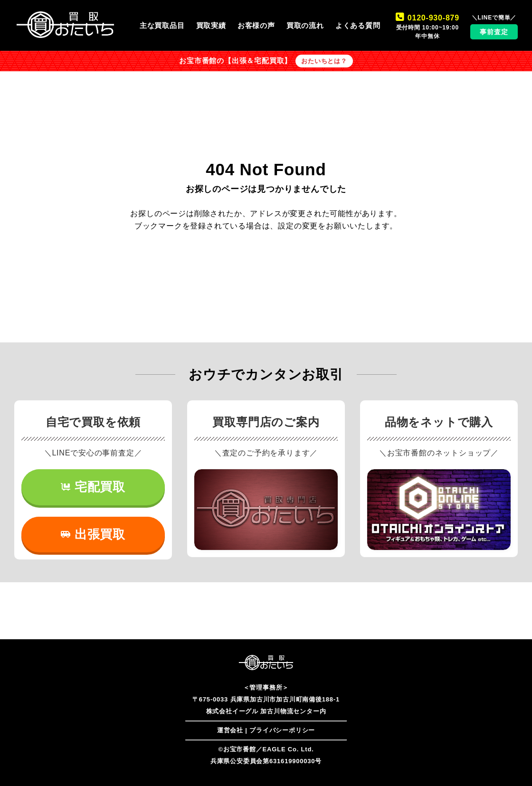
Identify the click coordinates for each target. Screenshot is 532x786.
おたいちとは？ (324, 61)
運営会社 (230, 730)
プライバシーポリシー (282, 730)
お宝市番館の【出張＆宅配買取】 (235, 61)
